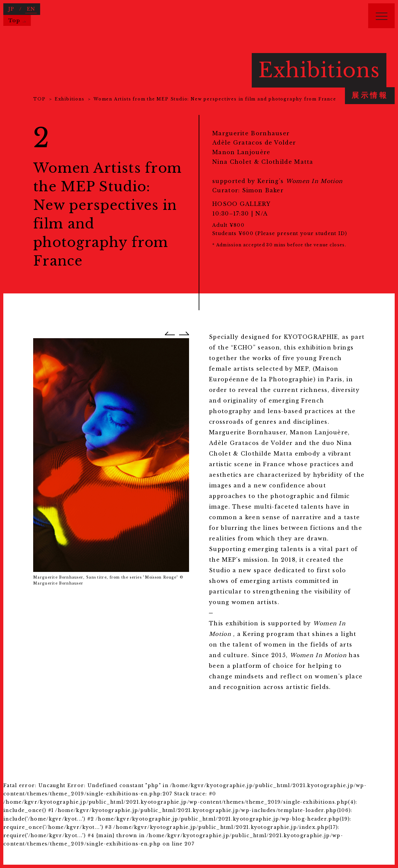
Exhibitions (70, 99)
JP (11, 9)
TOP (39, 99)
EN (31, 9)
